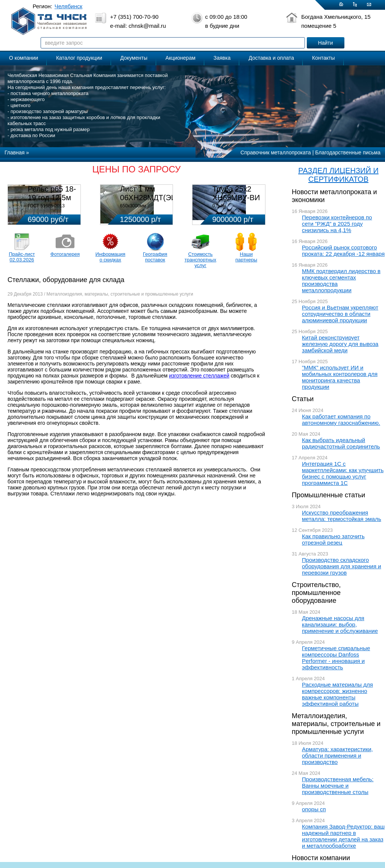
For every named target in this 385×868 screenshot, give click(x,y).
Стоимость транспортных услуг (200, 260)
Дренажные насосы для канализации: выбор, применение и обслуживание (340, 624)
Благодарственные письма (348, 152)
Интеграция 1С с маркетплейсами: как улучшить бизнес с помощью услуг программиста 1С (343, 473)
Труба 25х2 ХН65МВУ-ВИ (236, 193)
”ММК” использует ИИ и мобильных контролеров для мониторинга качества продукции (340, 377)
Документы (134, 58)
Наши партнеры (246, 257)
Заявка (222, 58)
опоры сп (314, 809)
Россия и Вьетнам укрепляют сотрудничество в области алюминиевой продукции (340, 314)
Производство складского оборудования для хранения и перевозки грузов (342, 566)
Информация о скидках (111, 257)
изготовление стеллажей (199, 376)
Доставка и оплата (271, 58)
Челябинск (68, 6)
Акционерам (180, 58)
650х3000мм (133, 206)
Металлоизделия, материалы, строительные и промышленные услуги (336, 724)
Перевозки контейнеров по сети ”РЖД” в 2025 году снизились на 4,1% (337, 224)
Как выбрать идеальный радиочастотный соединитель (341, 443)
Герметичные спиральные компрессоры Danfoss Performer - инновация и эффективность (336, 658)
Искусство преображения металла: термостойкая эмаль (342, 516)
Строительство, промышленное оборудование (316, 593)
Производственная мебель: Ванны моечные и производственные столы (338, 786)
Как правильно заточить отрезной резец (333, 539)
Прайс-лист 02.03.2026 (22, 257)
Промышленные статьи (328, 495)
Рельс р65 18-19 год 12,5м (52, 193)
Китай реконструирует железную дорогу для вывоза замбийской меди (340, 344)
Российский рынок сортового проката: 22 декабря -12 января (343, 251)
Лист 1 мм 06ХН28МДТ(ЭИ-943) (157, 193)
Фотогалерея (65, 254)
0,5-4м (219, 206)
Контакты (323, 58)
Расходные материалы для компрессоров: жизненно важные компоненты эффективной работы (337, 694)
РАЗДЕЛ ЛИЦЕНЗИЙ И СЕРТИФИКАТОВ (338, 175)
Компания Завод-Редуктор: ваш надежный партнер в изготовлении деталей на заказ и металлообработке (343, 836)
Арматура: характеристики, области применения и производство (337, 756)
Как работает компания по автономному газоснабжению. (341, 420)
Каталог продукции (79, 58)
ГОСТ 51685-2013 (46, 206)
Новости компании (321, 858)
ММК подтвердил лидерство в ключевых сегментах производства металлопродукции (341, 281)
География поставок (155, 257)
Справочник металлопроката (276, 152)
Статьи (303, 399)
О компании (23, 58)
